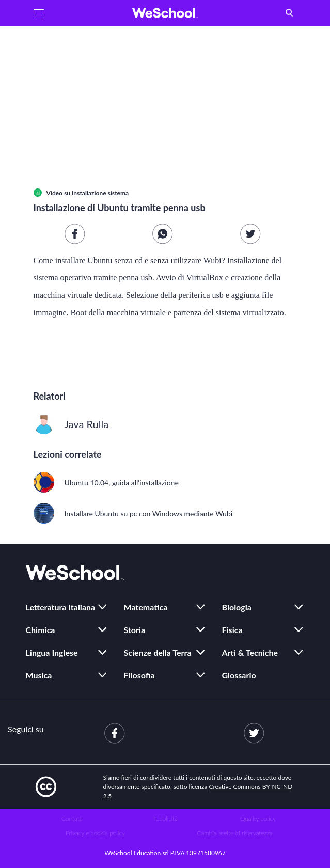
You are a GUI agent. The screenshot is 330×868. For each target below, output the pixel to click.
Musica (39, 675)
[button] (39, 13)
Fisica (232, 630)
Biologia (237, 607)
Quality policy (258, 819)
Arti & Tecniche (250, 652)
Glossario (239, 675)
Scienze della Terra (158, 652)
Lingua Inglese (52, 652)
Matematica (146, 607)
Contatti (72, 819)
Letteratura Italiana (61, 607)
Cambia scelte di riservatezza (234, 833)
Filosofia (139, 675)
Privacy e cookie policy (95, 833)
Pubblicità (165, 819)
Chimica (41, 630)
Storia (135, 630)
